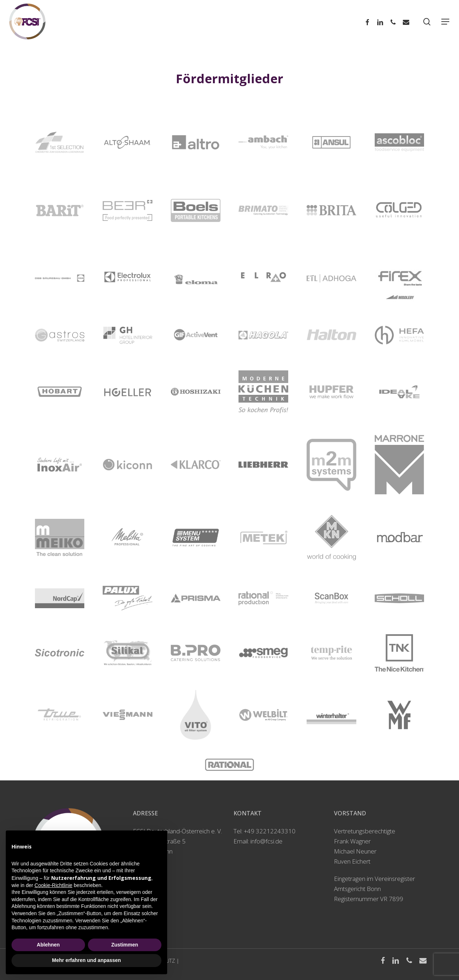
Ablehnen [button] (48, 945)
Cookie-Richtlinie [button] (54, 885)
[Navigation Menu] (446, 22)
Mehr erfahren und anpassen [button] (86, 960)
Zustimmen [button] (125, 945)
